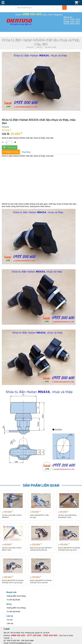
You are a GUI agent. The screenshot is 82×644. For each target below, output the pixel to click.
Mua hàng (10, 147)
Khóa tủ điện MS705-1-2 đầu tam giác (39, 516)
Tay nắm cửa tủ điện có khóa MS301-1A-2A (12, 549)
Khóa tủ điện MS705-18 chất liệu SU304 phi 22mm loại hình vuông (41, 582)
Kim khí (39, 47)
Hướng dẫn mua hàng (16, 596)
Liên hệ (10, 623)
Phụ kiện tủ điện (50, 47)
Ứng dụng (26, 152)
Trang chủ (30, 47)
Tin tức (10, 620)
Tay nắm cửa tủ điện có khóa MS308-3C (12, 516)
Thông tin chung (11, 152)
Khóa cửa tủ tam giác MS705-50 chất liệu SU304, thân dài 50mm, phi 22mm (41, 549)
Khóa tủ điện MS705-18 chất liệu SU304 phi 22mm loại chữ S (69, 549)
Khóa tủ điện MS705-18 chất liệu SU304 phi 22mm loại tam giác (13, 582)
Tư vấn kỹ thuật (13, 600)
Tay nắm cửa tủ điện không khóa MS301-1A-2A (67, 516)
